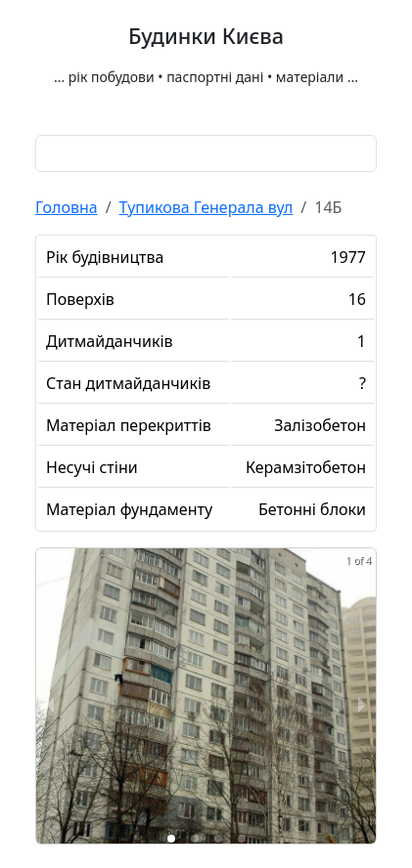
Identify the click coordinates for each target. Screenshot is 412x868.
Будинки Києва (206, 36)
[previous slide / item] (50, 703)
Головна (67, 207)
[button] (171, 839)
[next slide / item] (362, 703)
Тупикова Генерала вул (206, 207)
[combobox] (206, 153)
